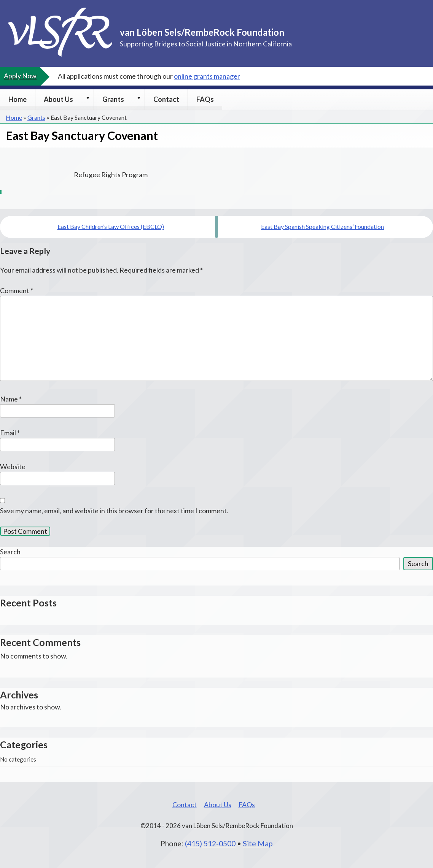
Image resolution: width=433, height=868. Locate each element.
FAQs (205, 99)
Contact (166, 99)
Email (10, 433)
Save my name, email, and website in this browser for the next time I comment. (114, 511)
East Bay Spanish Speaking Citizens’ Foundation (322, 226)
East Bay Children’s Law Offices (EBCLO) (111, 226)
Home (18, 99)
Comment (17, 290)
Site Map (258, 843)
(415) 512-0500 (210, 843)
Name (11, 399)
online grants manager (207, 76)
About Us (58, 99)
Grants (113, 99)
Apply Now (20, 76)
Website (13, 467)
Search (10, 552)
